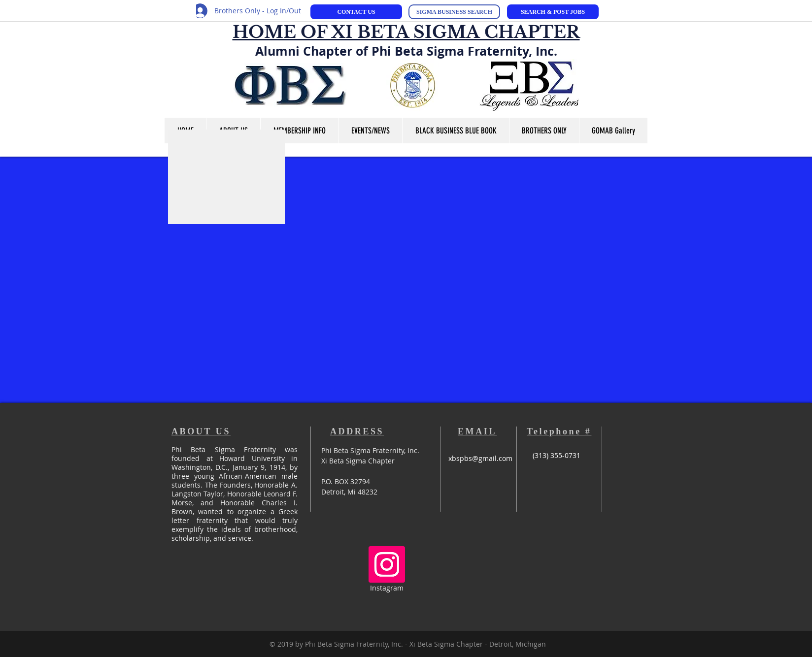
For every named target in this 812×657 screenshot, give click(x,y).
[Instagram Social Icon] (387, 564)
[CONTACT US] (356, 12)
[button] (370, 131)
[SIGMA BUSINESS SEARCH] (454, 12)
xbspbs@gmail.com (480, 458)
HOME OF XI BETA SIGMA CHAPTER (406, 32)
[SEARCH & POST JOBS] (553, 12)
